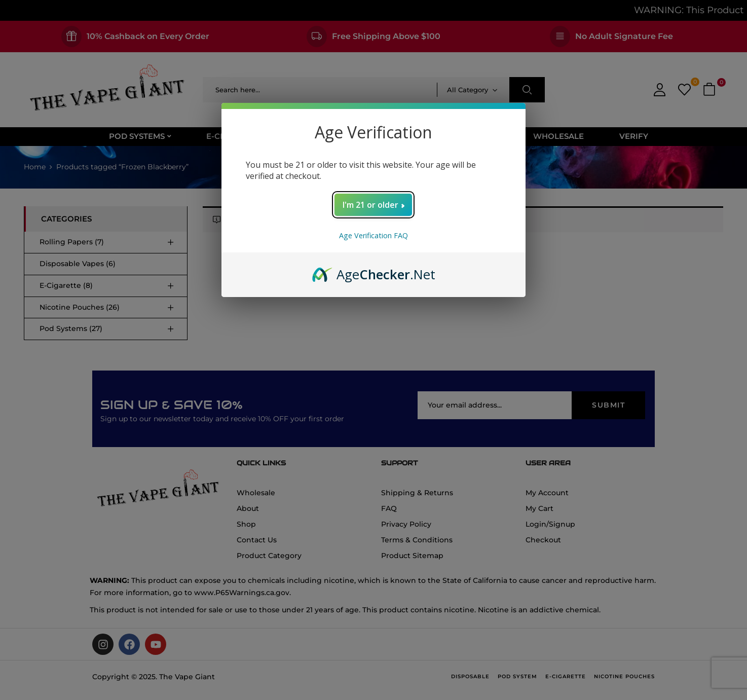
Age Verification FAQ (373, 235)
